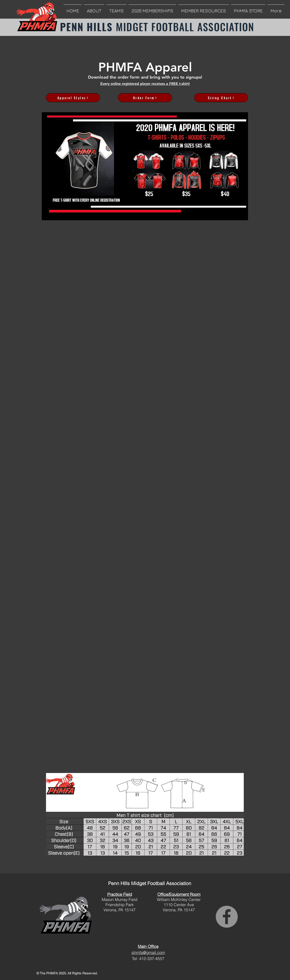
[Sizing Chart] (221, 98)
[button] (94, 9)
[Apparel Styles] (73, 98)
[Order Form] (145, 98)
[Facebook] (227, 917)
